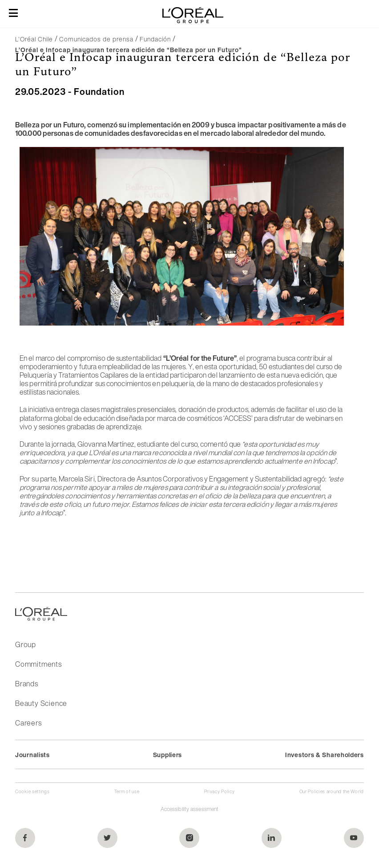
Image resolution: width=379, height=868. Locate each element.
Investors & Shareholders (325, 755)
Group (26, 644)
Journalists (32, 755)
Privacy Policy (220, 792)
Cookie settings (32, 792)
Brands (27, 684)
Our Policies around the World (332, 792)
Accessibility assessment (189, 809)
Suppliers (167, 755)
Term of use (127, 792)
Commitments (38, 664)
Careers (28, 723)
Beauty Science (41, 703)
